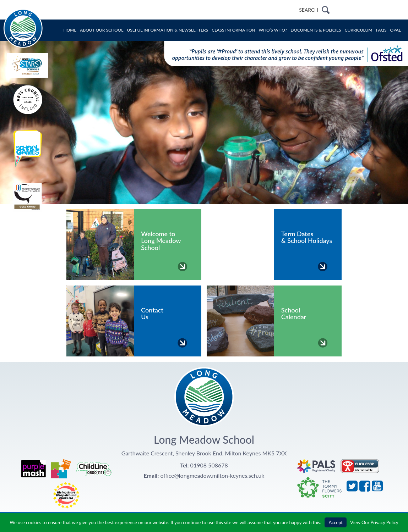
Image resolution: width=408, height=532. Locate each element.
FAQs (381, 30)
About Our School (102, 30)
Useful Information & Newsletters (168, 30)
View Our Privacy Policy (374, 522)
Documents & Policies (316, 30)
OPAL (396, 30)
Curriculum (358, 30)
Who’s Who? (273, 30)
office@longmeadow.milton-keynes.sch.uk (212, 475)
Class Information (233, 30)
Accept (336, 522)
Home (70, 30)
